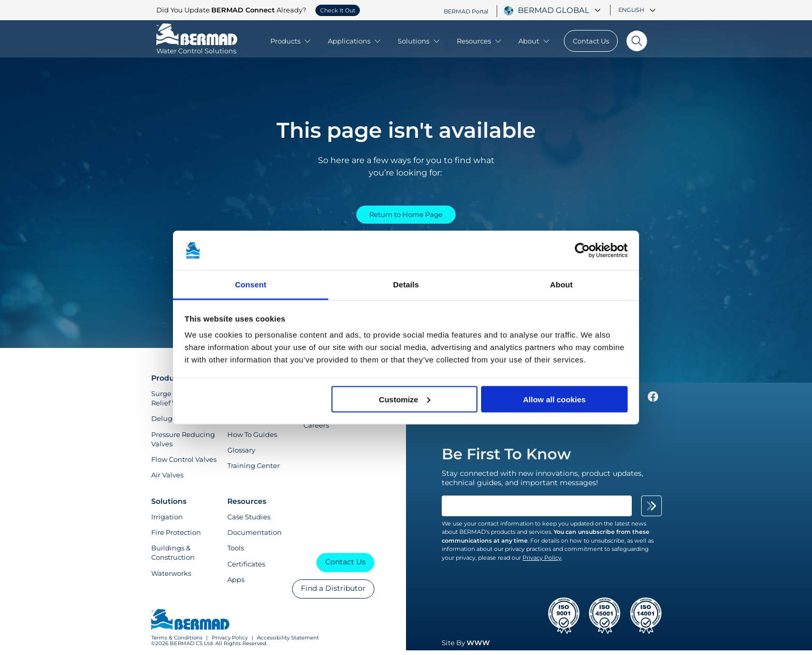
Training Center (253, 470)
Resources (480, 41)
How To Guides (252, 439)
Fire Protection (176, 537)
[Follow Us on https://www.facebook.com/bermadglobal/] (653, 404)
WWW (478, 648)
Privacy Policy (230, 643)
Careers (316, 430)
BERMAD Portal (466, 11)
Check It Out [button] (338, 10)
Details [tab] (406, 285)
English (637, 10)
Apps (236, 584)
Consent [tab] (251, 285)
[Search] (636, 41)
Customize (405, 399)
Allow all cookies (554, 399)
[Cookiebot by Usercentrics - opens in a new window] (582, 251)
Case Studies (249, 521)
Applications (355, 41)
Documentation (255, 537)
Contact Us (591, 41)
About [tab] (561, 285)
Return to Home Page (406, 216)
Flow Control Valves (184, 464)
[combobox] (561, 10)
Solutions (419, 41)
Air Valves (167, 479)
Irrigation (167, 521)
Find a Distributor (333, 593)
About (534, 41)
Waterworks (171, 578)
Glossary (241, 455)
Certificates (246, 569)
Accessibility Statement (288, 643)
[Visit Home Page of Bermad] (197, 46)
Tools (236, 552)
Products (291, 41)
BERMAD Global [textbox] (554, 10)
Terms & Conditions (177, 643)
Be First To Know (506, 458)
